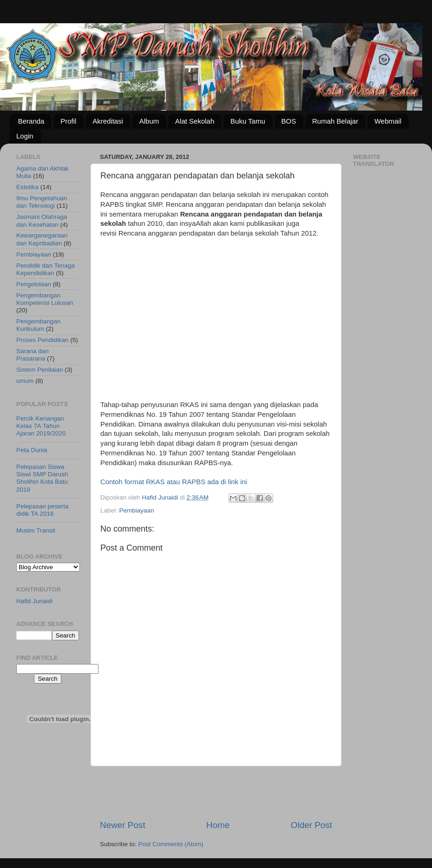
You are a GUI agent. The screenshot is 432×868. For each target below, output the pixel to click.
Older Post (311, 825)
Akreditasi (108, 121)
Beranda (31, 121)
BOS (289, 121)
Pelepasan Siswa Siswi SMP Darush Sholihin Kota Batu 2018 (42, 478)
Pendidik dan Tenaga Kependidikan (46, 269)
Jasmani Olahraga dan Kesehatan (42, 220)
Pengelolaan (34, 284)
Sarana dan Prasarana (33, 355)
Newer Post (123, 825)
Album (149, 121)
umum (25, 381)
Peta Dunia (32, 450)
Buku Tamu (248, 121)
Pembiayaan (137, 510)
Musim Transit (36, 530)
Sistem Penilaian (40, 370)
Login (25, 136)
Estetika (27, 187)
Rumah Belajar (335, 121)
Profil (68, 121)
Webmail (388, 121)
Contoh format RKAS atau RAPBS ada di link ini (174, 482)
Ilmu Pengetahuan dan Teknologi (42, 202)
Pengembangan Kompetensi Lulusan (45, 299)
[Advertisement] (178, 322)
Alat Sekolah (195, 121)
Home (218, 825)
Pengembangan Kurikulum (38, 325)
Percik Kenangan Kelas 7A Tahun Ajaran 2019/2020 (41, 426)
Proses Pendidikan (43, 340)
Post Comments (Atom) (171, 844)
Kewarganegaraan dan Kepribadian (42, 239)
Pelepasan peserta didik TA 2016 (43, 510)
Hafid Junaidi (34, 601)
